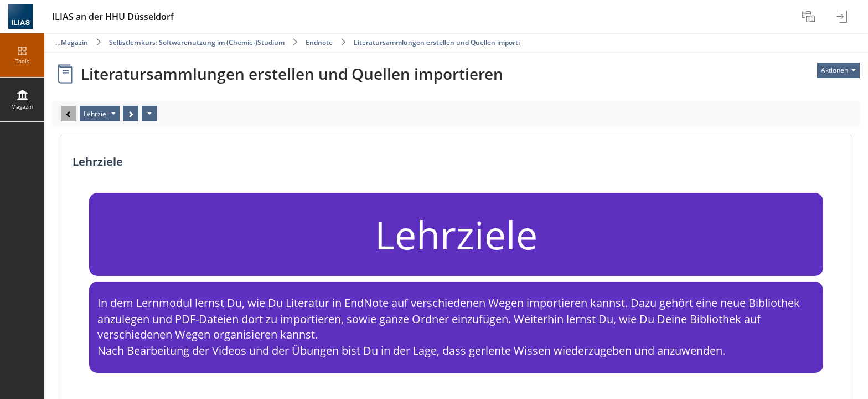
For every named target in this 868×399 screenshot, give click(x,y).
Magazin (74, 42)
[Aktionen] (149, 114)
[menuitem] (810, 17)
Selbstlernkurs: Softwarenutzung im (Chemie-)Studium (197, 42)
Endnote (319, 42)
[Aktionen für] (838, 70)
